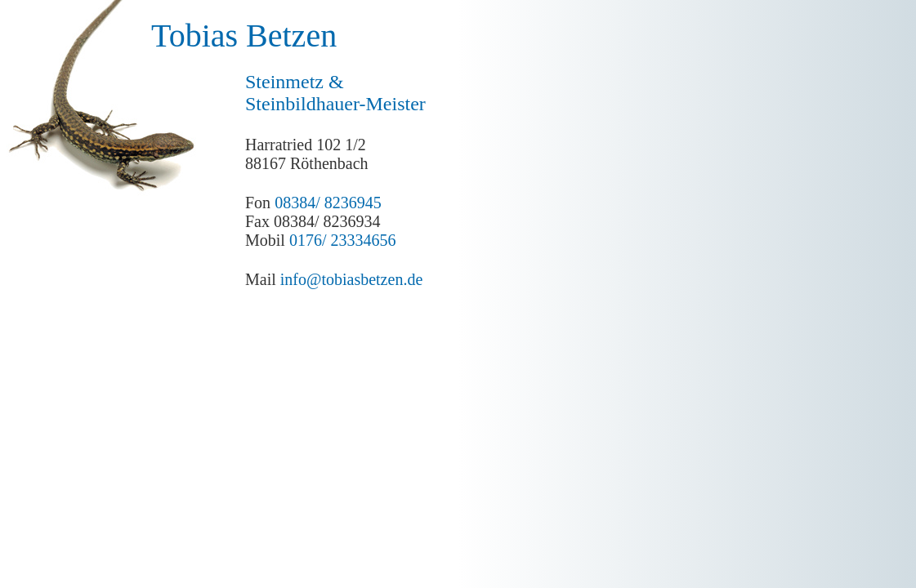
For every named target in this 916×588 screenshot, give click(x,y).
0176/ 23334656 (343, 240)
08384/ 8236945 (328, 203)
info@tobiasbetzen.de (351, 279)
